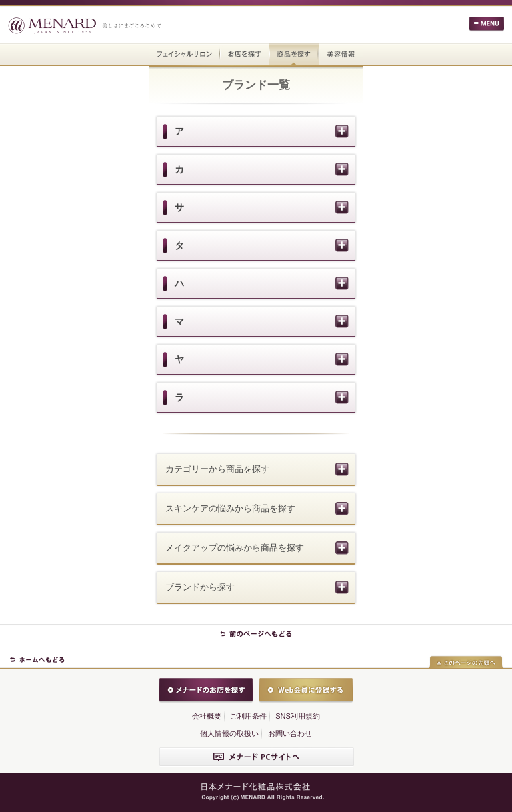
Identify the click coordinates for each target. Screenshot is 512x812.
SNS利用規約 (298, 716)
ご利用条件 (248, 716)
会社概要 (207, 716)
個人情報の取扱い (229, 733)
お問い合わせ (290, 733)
